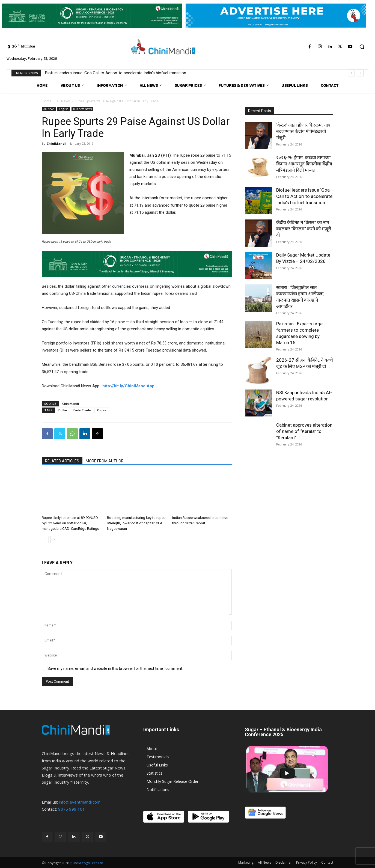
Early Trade (82, 410)
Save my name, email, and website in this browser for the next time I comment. (115, 668)
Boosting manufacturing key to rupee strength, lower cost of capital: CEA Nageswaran (136, 523)
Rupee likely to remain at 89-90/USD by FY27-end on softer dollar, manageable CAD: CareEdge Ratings (70, 523)
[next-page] (54, 539)
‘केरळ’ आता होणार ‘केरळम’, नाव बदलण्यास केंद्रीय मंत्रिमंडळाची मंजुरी (303, 131)
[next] (360, 73)
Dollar (63, 410)
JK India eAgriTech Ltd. (87, 863)
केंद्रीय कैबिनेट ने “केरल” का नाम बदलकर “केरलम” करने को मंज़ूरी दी (304, 229)
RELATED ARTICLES (62, 461)
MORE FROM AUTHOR (105, 461)
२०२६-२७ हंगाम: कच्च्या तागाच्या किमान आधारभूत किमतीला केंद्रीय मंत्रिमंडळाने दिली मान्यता (304, 164)
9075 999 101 (72, 809)
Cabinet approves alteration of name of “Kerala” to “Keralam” (304, 431)
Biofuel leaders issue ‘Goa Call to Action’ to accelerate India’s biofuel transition (116, 73)
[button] (362, 47)
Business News (82, 109)
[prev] (351, 73)
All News (63, 101)
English (64, 109)
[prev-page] (45, 539)
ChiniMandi (56, 143)
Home (47, 101)
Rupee (102, 410)
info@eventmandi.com (80, 802)
